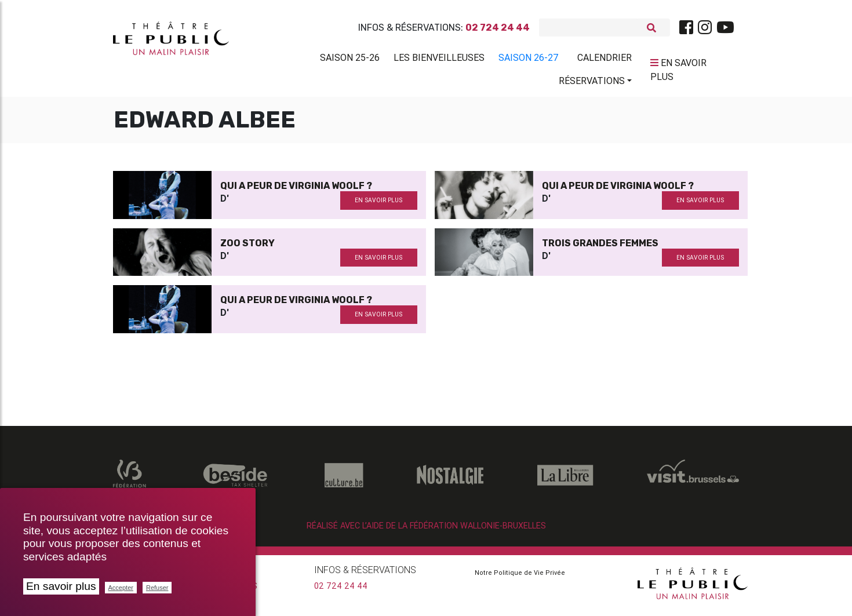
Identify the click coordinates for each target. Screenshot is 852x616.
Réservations (592, 83)
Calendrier (605, 60)
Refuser (157, 588)
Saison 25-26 (350, 60)
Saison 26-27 (529, 60)
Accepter (121, 588)
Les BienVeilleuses (439, 60)
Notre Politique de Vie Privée (520, 577)
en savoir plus (378, 205)
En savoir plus (61, 586)
